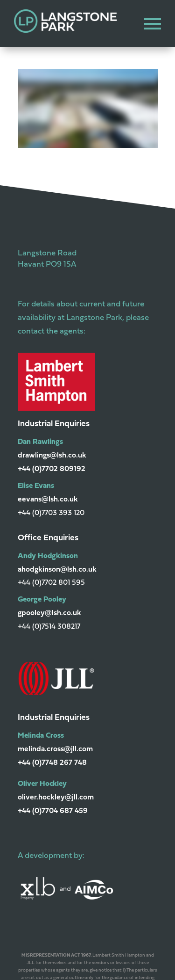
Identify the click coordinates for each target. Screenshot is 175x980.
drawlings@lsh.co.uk (52, 456)
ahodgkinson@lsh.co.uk (57, 570)
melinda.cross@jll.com (55, 749)
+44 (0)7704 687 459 (53, 811)
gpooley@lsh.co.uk (49, 613)
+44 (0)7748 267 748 (52, 763)
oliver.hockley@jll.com (56, 798)
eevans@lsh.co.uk (48, 500)
